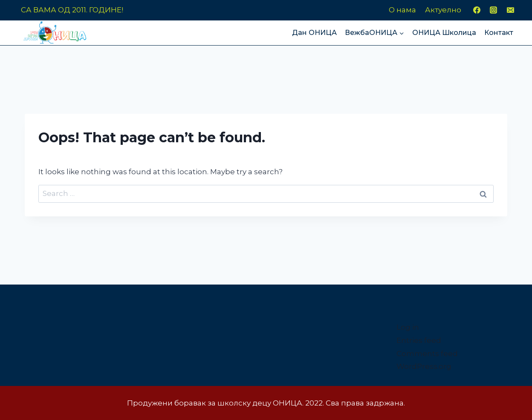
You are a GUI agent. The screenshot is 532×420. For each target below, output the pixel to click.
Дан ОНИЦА (314, 33)
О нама (402, 10)
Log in (408, 327)
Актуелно (443, 10)
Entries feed (419, 340)
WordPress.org (424, 366)
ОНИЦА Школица (444, 33)
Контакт (499, 33)
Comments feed (427, 354)
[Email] (510, 10)
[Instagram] (494, 10)
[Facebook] (477, 10)
